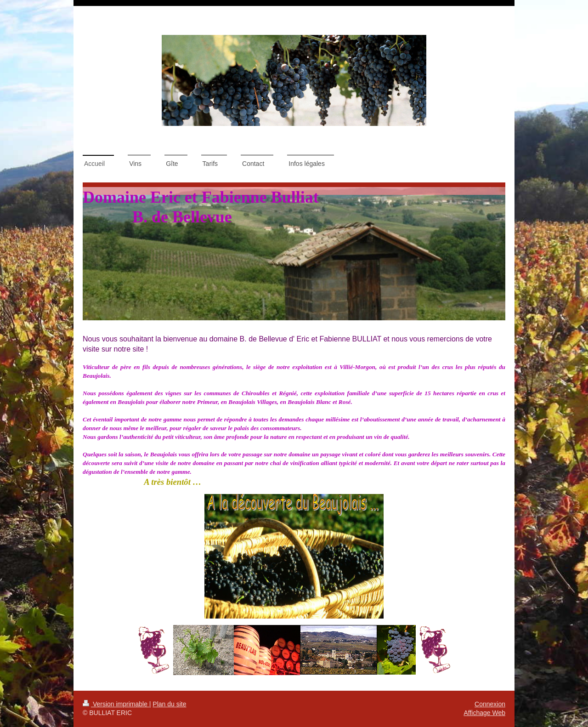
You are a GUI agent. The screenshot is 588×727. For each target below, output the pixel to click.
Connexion (490, 704)
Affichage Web (484, 713)
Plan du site (169, 704)
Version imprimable (116, 704)
